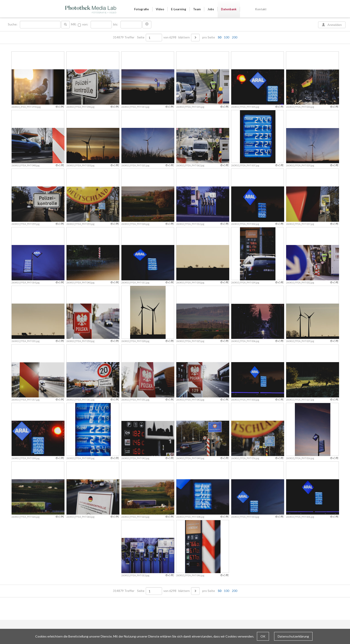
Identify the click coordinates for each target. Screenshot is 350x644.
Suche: (13, 24)
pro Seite (219, 37)
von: (85, 24)
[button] (147, 25)
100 (227, 37)
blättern (184, 37)
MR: (74, 24)
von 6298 (170, 37)
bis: (116, 24)
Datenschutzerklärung (293, 636)
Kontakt (261, 9)
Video (160, 9)
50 (219, 37)
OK (263, 636)
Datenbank (229, 9)
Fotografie (142, 9)
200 (235, 37)
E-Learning (179, 9)
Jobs (211, 9)
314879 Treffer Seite (129, 37)
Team (197, 9)
